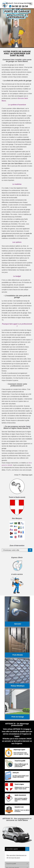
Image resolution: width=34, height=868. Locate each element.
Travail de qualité (11, 864)
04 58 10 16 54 (20, 6)
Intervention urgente (12, 849)
